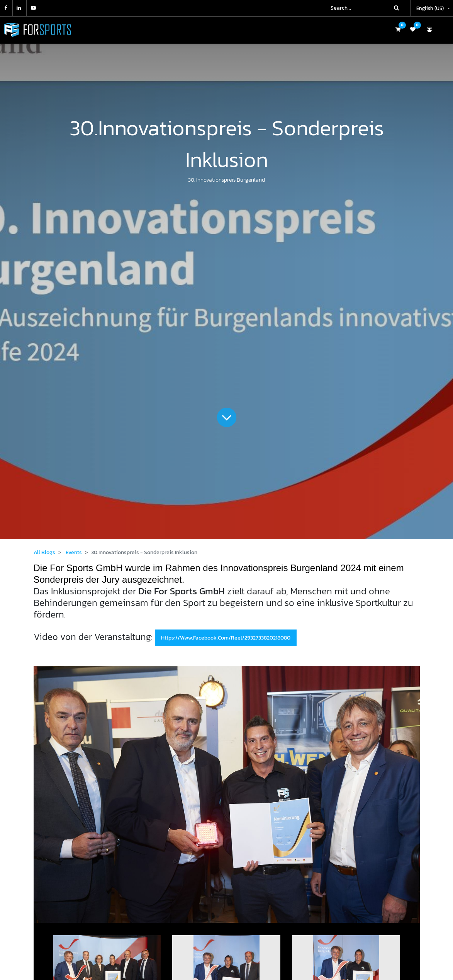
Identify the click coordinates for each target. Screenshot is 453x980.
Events (74, 552)
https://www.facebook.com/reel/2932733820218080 (226, 638)
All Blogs (44, 552)
